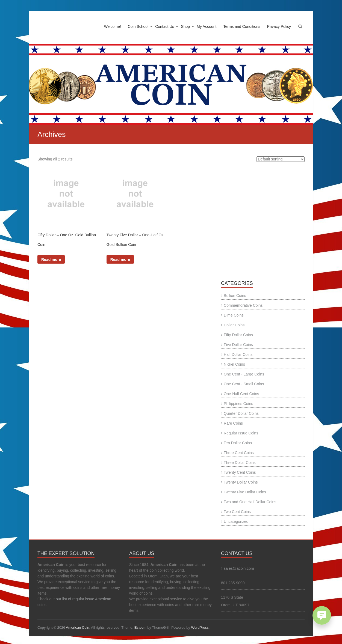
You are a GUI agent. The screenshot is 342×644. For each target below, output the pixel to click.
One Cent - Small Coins (244, 384)
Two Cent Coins (237, 512)
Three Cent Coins (239, 453)
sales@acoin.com (239, 568)
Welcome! (113, 26)
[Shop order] (281, 159)
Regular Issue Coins (241, 433)
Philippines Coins (238, 404)
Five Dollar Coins (238, 345)
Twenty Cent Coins (240, 472)
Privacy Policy (279, 26)
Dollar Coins (234, 325)
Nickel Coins (234, 364)
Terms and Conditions (242, 26)
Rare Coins (233, 423)
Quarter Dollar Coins (241, 413)
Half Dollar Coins (238, 354)
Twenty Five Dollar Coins (245, 492)
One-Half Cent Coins (241, 394)
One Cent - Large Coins (244, 374)
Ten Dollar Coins (238, 443)
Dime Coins (234, 315)
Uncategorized (236, 521)
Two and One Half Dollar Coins (250, 502)
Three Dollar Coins (240, 463)
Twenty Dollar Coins (241, 482)
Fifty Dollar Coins (238, 335)
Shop (185, 26)
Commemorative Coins (243, 305)
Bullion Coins (235, 296)
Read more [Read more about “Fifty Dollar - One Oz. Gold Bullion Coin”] (51, 260)
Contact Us (165, 26)
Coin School (138, 26)
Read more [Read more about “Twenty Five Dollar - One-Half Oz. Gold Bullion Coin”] (120, 260)
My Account (207, 26)
